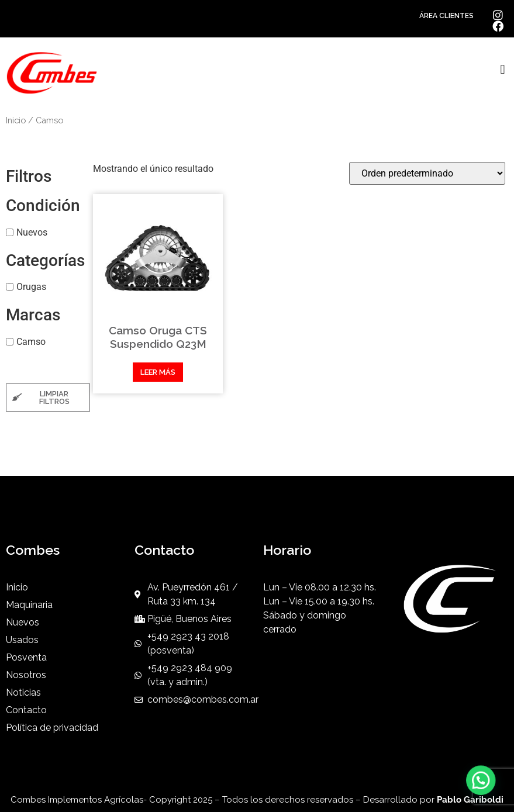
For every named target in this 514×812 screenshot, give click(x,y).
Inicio (16, 120)
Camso (31, 342)
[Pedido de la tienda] (427, 173)
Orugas (31, 287)
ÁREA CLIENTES (446, 16)
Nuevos (32, 232)
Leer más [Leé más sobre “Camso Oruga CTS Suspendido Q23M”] (158, 372)
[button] (503, 70)
